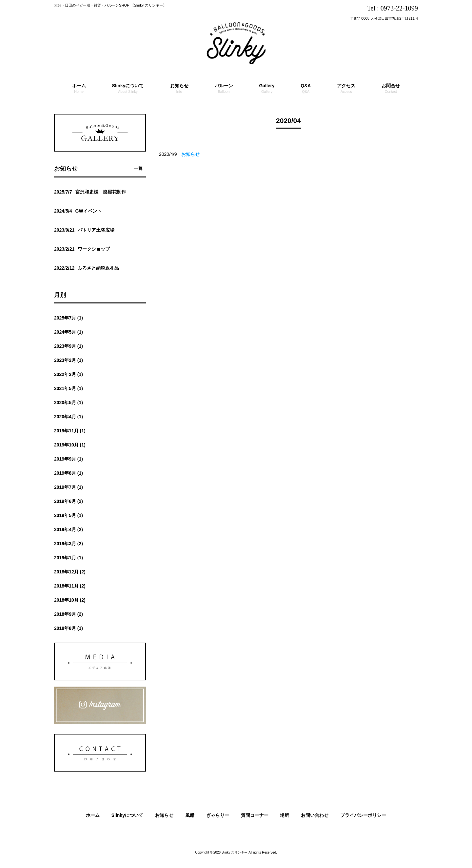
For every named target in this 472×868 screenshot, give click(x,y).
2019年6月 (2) (69, 501)
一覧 (138, 168)
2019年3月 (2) (69, 544)
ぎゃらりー (218, 815)
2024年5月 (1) (69, 332)
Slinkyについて (127, 815)
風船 (190, 815)
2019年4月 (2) (69, 529)
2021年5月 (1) (69, 388)
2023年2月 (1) (69, 360)
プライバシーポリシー (363, 815)
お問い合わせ (315, 815)
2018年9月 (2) (69, 614)
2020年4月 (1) (69, 417)
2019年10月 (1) (70, 445)
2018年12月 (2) (70, 572)
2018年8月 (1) (69, 628)
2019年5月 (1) (69, 515)
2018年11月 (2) (70, 586)
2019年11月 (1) (70, 431)
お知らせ (164, 815)
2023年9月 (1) (69, 346)
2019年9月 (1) (69, 459)
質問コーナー (255, 815)
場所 (285, 815)
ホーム (93, 815)
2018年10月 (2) (70, 600)
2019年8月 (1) (69, 473)
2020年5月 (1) (69, 403)
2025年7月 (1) (69, 318)
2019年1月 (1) (69, 558)
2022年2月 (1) (69, 374)
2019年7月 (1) (69, 487)
